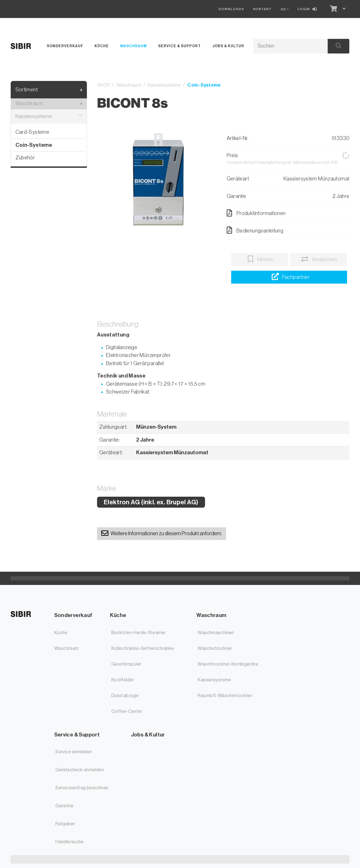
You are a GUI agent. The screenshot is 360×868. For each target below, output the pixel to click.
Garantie (64, 806)
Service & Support (179, 46)
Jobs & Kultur (228, 46)
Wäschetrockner (215, 648)
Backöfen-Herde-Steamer (139, 633)
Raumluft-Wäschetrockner (225, 696)
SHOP (103, 85)
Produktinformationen (256, 213)
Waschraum (133, 46)
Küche (102, 46)
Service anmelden (74, 752)
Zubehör (25, 158)
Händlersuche (70, 842)
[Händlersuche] (289, 277)
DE (283, 9)
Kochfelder (123, 680)
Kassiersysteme (49, 117)
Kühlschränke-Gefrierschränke (143, 648)
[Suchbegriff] (284, 46)
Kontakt (262, 9)
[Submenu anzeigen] (81, 90)
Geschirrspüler (126, 664)
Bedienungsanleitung (255, 230)
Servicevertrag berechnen (82, 788)
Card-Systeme (32, 132)
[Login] (308, 9)
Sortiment (27, 90)
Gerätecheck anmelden (80, 770)
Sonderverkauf (65, 46)
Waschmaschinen (216, 633)
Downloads (231, 9)
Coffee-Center (127, 711)
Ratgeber (65, 824)
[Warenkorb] (333, 9)
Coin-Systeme (34, 145)
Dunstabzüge (125, 696)
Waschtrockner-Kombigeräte (228, 664)
